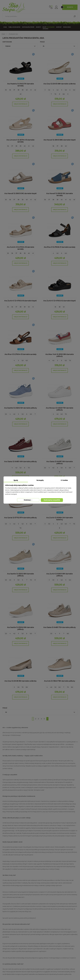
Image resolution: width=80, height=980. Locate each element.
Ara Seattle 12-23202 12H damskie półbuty (20, 408)
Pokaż (42, 42)
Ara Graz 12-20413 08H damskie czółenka (60, 84)
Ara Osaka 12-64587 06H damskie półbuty (60, 463)
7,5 (55, 94)
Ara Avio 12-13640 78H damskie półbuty (60, 681)
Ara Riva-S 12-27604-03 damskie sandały (21, 354)
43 (21, 94)
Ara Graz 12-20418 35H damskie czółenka (20, 681)
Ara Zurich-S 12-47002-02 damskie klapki (59, 301)
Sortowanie (7, 42)
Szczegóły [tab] (40, 480)
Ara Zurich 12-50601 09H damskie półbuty (59, 575)
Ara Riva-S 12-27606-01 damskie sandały (60, 247)
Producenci (67, 27)
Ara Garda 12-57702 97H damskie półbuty (20, 518)
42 (35, 90)
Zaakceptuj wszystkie (52, 500)
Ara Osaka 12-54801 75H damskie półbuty (60, 627)
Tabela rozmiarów (14, 27)
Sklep (48, 27)
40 (27, 90)
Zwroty (38, 27)
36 (10, 90)
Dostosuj (28, 500)
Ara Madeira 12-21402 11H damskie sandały (21, 85)
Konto (56, 7)
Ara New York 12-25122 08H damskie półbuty (60, 355)
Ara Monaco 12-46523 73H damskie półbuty (59, 409)
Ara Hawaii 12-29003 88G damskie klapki (60, 140)
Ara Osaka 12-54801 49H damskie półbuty (20, 462)
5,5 (66, 90)
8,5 (64, 94)
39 (23, 90)
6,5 (74, 90)
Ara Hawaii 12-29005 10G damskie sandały (59, 194)
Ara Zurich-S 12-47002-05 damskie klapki (20, 301)
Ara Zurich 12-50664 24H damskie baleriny (60, 519)
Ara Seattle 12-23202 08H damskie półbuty (20, 575)
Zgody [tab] (16, 480)
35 (6, 90)
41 (31, 90)
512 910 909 (51, 7)
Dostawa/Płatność (28, 27)
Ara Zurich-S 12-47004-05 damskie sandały (21, 248)
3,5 (49, 90)
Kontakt (59, 27)
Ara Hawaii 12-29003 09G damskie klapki (20, 193)
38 (18, 90)
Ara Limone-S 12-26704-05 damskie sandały (20, 141)
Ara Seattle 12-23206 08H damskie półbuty (21, 628)
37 (14, 90)
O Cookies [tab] (64, 480)
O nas (5, 27)
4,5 (57, 90)
